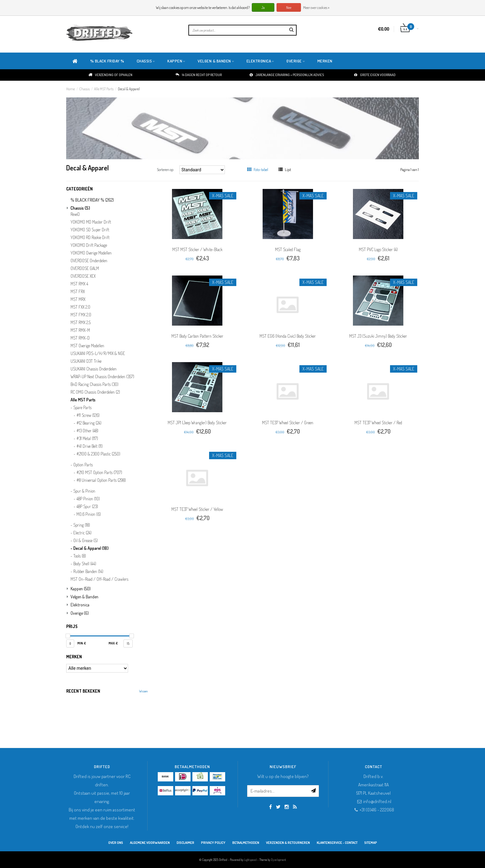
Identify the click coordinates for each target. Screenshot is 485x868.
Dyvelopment (279, 860)
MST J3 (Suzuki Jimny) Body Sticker (378, 336)
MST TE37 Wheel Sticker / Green (288, 423)
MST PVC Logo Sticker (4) (378, 249)
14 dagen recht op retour (199, 75)
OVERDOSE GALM (85, 268)
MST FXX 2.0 (80, 307)
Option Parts (83, 465)
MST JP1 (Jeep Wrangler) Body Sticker (197, 423)
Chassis (146, 61)
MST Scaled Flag (288, 249)
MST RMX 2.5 (81, 323)
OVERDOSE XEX (83, 276)
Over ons (116, 843)
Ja (263, 8)
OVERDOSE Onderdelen (89, 261)
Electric (82, 533)
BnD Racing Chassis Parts (94, 384)
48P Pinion (88, 499)
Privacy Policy (213, 843)
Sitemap (371, 843)
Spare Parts (82, 408)
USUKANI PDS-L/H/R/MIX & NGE (98, 353)
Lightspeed (250, 860)
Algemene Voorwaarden (150, 843)
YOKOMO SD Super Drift (90, 230)
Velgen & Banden (216, 61)
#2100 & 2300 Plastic (98, 454)
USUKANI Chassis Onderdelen (94, 369)
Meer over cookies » (316, 8)
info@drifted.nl (377, 801)
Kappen (176, 61)
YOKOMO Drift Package (89, 245)
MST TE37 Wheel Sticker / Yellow (197, 509)
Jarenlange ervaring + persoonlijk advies (287, 75)
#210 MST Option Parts (99, 472)
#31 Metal (87, 438)
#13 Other (87, 431)
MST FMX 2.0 (81, 315)
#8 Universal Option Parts (101, 480)
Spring (82, 525)
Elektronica (260, 61)
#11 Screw (88, 415)
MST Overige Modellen (87, 346)
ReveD (75, 214)
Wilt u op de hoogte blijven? (283, 776)
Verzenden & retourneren (288, 843)
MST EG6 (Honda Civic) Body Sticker (288, 336)
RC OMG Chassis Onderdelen (95, 392)
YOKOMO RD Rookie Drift (90, 237)
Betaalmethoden (246, 843)
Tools (80, 556)
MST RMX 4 (79, 284)
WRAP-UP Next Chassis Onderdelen (102, 377)
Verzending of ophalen (110, 75)
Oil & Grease (86, 541)
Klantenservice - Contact (337, 843)
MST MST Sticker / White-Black (197, 249)
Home (71, 89)
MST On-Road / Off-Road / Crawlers (99, 579)
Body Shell (85, 564)
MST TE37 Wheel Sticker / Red (378, 423)
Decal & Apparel (129, 89)
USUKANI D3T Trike (86, 361)
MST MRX (78, 299)
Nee (289, 8)
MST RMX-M (80, 330)
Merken (325, 61)
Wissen (143, 691)
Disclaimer (185, 843)
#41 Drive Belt (90, 446)
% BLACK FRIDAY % (107, 61)
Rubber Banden (88, 571)
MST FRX (78, 292)
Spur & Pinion (84, 491)
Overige (296, 61)
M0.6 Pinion (89, 514)
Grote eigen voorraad (375, 75)
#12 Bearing (89, 423)
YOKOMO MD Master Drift (91, 222)
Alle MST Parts (104, 89)
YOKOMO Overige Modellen (91, 253)
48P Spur (87, 507)
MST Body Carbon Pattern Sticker (197, 336)
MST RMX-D (80, 338)
